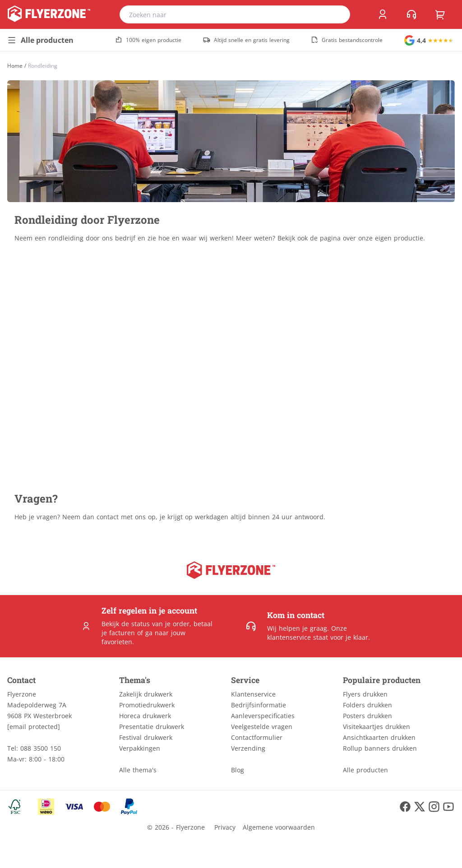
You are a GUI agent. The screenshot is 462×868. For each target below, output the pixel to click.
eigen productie (399, 238)
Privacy (225, 827)
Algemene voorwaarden (279, 827)
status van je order (160, 624)
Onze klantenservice (307, 633)
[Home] (15, 66)
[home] (49, 14)
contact (108, 517)
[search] (337, 14)
